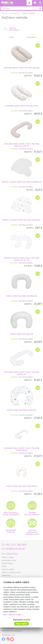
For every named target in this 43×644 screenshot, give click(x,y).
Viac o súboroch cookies (12, 615)
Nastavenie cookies (21, 620)
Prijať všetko (21, 624)
